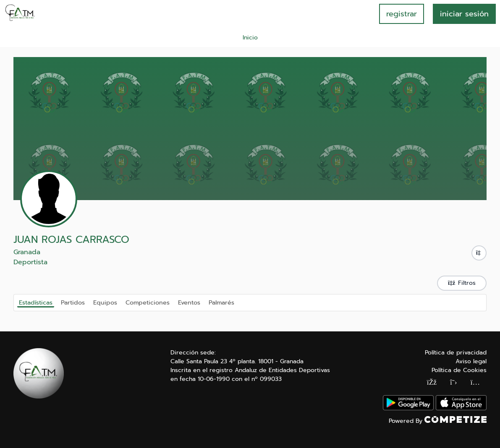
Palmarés (221, 302)
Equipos (105, 302)
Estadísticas (36, 302)
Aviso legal (471, 361)
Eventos (189, 302)
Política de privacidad (456, 353)
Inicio (250, 38)
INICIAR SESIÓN (464, 14)
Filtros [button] (462, 283)
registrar (402, 14)
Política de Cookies (459, 370)
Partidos (73, 302)
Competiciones (148, 302)
